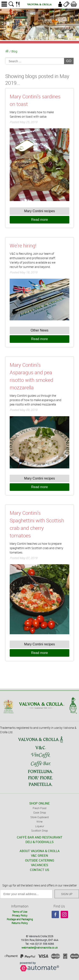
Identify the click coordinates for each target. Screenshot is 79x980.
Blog (14, 51)
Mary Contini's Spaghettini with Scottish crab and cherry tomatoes (37, 524)
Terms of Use (20, 912)
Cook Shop (40, 812)
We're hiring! (23, 246)
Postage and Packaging (20, 919)
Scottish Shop (39, 831)
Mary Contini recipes (40, 211)
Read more (39, 220)
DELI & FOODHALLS (39, 842)
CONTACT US (39, 870)
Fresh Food (39, 808)
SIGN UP (67, 894)
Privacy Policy (20, 915)
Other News (39, 330)
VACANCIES (39, 865)
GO (69, 61)
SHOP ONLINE (39, 803)
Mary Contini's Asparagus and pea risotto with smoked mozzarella (31, 376)
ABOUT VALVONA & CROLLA (40, 851)
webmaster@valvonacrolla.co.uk (40, 948)
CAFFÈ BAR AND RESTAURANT (40, 837)
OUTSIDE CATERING (40, 860)
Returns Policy (20, 923)
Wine (39, 821)
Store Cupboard (39, 817)
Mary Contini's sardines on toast (35, 100)
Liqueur (40, 826)
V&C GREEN (39, 855)
